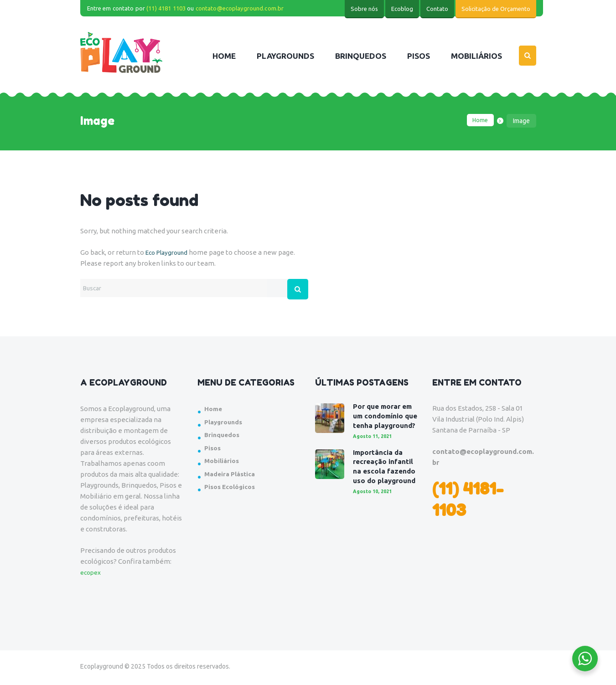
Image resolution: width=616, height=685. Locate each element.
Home (479, 121)
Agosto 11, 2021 (375, 447)
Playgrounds (225, 424)
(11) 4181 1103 (166, 8)
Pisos (213, 450)
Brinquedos (223, 437)
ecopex (92, 574)
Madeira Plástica (232, 476)
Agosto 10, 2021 (375, 512)
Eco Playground (169, 252)
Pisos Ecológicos (233, 489)
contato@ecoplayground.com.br (240, 8)
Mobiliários (223, 463)
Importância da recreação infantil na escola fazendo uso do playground (385, 482)
